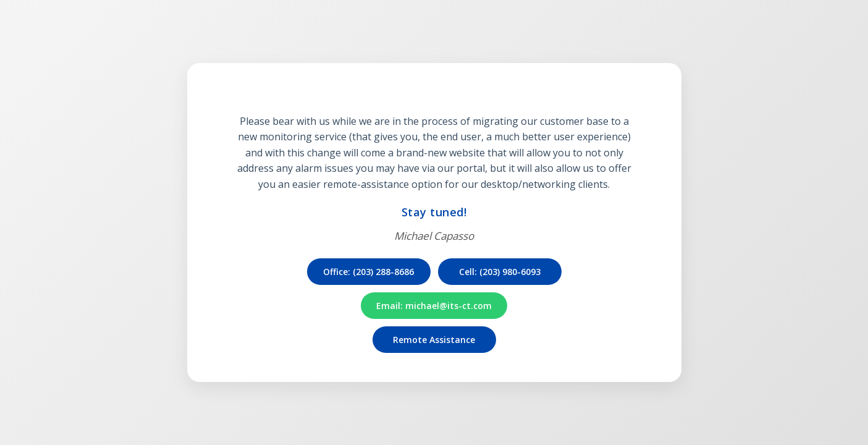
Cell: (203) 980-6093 (500, 272)
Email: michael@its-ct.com (434, 306)
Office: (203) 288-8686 (369, 272)
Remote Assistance (434, 340)
